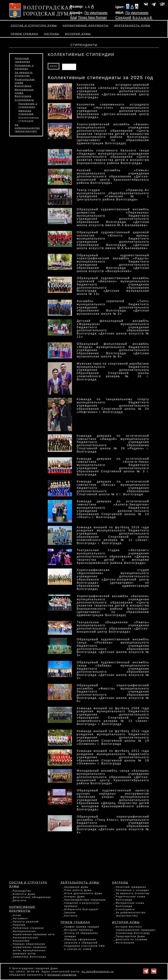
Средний (123, 18)
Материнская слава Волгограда (130, 905)
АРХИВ (69, 66)
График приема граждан (82, 927)
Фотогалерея (125, 943)
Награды (52, 34)
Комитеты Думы (24, 894)
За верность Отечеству (133, 893)
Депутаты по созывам (132, 939)
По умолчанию (96, 13)
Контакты (71, 916)
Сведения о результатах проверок (82, 905)
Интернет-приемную (62, 975)
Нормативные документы (86, 25)
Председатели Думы (130, 936)
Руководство (22, 891)
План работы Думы (78, 890)
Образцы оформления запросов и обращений (81, 941)
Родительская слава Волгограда (131, 898)
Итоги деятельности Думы (83, 893)
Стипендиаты (25, 100)
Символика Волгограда (30, 957)
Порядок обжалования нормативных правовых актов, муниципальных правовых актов (30, 949)
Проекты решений (26, 922)
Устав (17, 915)
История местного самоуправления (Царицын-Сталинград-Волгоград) (136, 930)
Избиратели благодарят (82, 909)
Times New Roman (92, 18)
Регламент (21, 918)
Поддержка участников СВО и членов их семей (85, 947)
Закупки (70, 913)
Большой (143, 18)
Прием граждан (25, 34)
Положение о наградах (132, 890)
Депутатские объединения (32, 897)
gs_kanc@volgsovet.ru (98, 972)
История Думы (78, 34)
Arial (73, 18)
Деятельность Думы (132, 25)
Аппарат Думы (75, 897)
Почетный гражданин (131, 887)
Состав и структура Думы (34, 25)
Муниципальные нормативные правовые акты (34, 933)
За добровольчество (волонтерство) (27, 128)
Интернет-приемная (79, 930)
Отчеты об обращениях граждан (81, 935)
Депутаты (20, 900)
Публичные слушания (29, 928)
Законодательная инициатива (25, 939)
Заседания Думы (76, 887)
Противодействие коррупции (85, 900)
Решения (19, 925)
